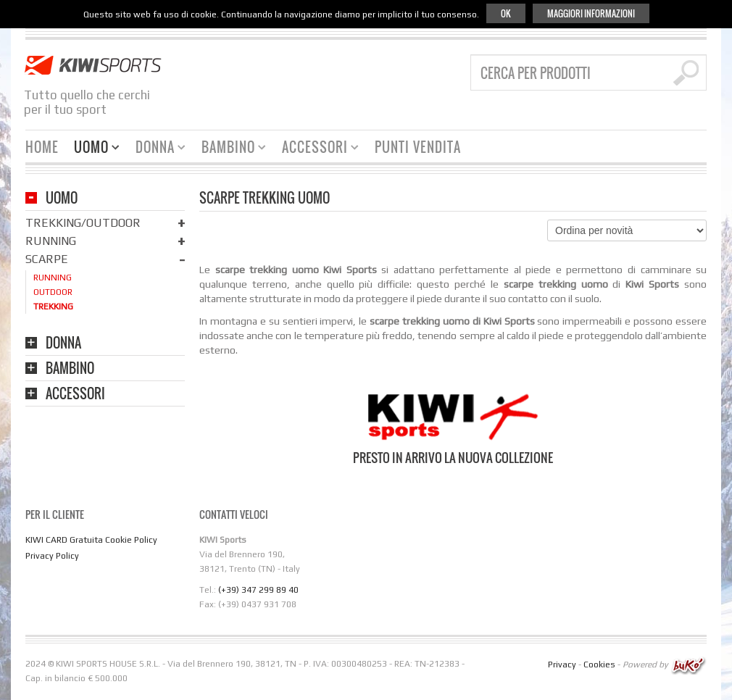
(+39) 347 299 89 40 (258, 590)
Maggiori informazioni (591, 13)
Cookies (599, 664)
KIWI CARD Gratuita (64, 540)
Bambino (228, 149)
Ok (506, 13)
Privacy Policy (52, 556)
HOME (42, 147)
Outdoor (53, 292)
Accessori (315, 149)
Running (51, 241)
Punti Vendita (418, 147)
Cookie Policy (131, 540)
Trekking (53, 307)
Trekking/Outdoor (83, 223)
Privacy (562, 664)
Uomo (91, 149)
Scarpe (47, 259)
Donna (155, 149)
